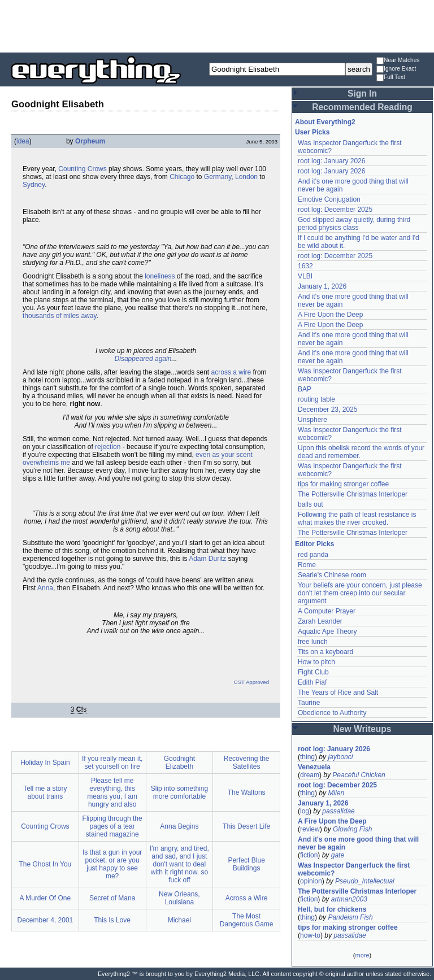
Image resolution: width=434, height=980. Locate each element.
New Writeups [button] (363, 729)
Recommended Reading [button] (362, 107)
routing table (316, 399)
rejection (108, 447)
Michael (179, 920)
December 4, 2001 (45, 920)
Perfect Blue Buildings (246, 864)
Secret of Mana (112, 898)
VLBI (305, 276)
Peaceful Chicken (359, 775)
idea (23, 141)
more (362, 955)
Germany (218, 177)
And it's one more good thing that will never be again (358, 843)
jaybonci (340, 757)
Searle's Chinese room (332, 575)
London (246, 177)
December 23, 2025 (327, 410)
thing (307, 757)
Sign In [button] (362, 93)
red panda (313, 555)
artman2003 (349, 899)
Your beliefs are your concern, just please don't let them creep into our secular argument (360, 593)
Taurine (309, 703)
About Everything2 (325, 122)
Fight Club (313, 672)
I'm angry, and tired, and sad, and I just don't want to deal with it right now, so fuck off (179, 864)
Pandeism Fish (350, 917)
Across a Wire (247, 898)
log (305, 811)
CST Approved (251, 682)
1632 (305, 266)
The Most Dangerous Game (247, 920)
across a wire (231, 372)
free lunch (313, 642)
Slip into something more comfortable (179, 792)
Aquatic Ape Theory (327, 631)
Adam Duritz (207, 559)
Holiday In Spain (45, 763)
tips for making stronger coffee (343, 484)
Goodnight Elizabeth (179, 763)
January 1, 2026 (322, 286)
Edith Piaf (312, 682)
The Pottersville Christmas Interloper (353, 494)
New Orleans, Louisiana (179, 898)
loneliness (160, 276)
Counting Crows (82, 169)
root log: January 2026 (331, 161)
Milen (336, 793)
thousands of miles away (60, 316)
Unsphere (313, 420)
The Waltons (247, 792)
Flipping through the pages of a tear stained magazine (112, 826)
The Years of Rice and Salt (338, 692)
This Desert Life (246, 826)
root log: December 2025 (335, 210)
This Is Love (112, 920)
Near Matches (398, 61)
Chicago (182, 177)
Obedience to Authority (332, 713)
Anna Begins (179, 826)
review (310, 829)
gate (338, 855)
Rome (307, 565)
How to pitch (316, 662)
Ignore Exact (396, 69)
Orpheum (90, 141)
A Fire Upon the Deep (330, 315)
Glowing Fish (352, 829)
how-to (310, 935)
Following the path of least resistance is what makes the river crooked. (357, 519)
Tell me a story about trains (45, 792)
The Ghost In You (45, 864)
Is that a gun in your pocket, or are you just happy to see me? (112, 864)
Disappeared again (143, 359)
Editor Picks (314, 544)
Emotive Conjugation (329, 199)
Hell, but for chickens (332, 909)
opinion (311, 881)
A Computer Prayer (327, 611)
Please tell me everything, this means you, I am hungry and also (112, 792)
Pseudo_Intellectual (365, 881)
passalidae (338, 811)
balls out (311, 504)
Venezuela (314, 767)
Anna (45, 588)
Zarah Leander (320, 621)
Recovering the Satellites (247, 763)
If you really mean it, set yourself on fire (112, 763)
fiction (309, 855)
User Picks (312, 132)
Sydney (34, 185)
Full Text (391, 78)
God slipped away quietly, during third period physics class (354, 224)
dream (310, 775)
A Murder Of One (45, 898)
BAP (305, 389)
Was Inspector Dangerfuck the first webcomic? (354, 869)
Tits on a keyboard (325, 652)
